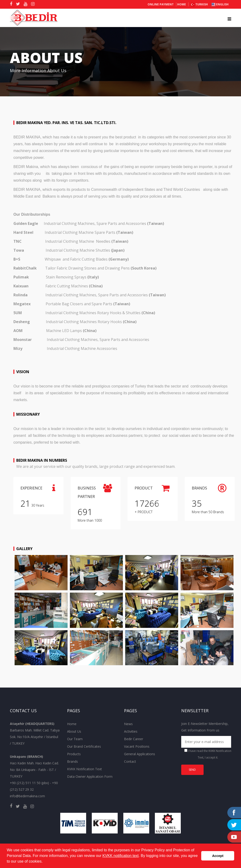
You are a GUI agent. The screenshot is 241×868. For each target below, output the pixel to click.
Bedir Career (134, 739)
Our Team (75, 739)
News (128, 724)
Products (74, 754)
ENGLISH (220, 4)
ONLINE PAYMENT (161, 4)
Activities (131, 731)
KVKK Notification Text (84, 769)
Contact (130, 761)
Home (182, 4)
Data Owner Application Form (90, 776)
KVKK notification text (120, 856)
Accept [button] (218, 856)
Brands (72, 761)
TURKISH (199, 4)
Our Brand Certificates (84, 746)
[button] (44, 862)
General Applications (140, 754)
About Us (74, 731)
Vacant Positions (137, 746)
